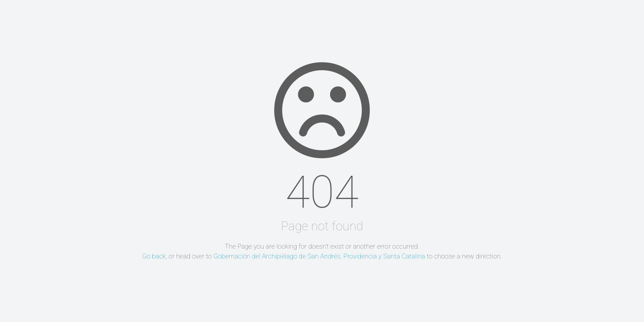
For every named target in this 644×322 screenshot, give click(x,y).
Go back (154, 256)
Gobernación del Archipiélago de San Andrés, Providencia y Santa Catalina (319, 256)
